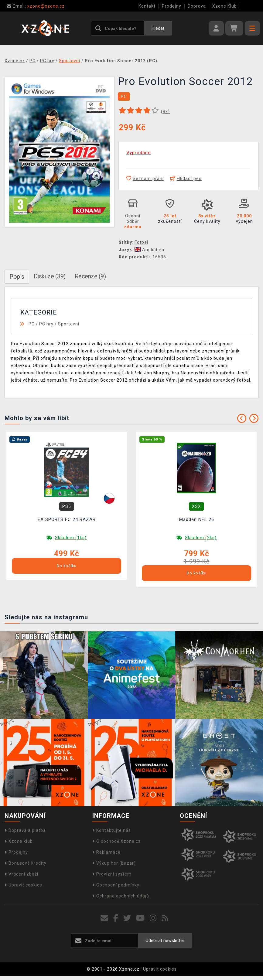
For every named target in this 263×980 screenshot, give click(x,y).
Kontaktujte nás (112, 830)
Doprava (197, 6)
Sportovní (69, 324)
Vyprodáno (139, 153)
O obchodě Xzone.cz (117, 841)
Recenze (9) (90, 276)
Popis (17, 277)
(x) (165, 111)
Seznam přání (145, 179)
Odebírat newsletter (165, 941)
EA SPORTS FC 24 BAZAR (67, 519)
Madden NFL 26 (197, 519)
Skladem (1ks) (71, 538)
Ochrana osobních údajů (121, 896)
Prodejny (172, 6)
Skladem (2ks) (201, 538)
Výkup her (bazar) (114, 863)
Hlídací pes (186, 179)
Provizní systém (112, 874)
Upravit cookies (23, 885)
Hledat (158, 28)
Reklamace (106, 852)
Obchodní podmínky (116, 885)
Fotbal (141, 242)
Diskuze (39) (50, 276)
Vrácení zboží (21, 874)
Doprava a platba (25, 830)
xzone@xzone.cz (36, 6)
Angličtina (149, 250)
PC (32, 324)
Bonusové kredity (26, 863)
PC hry (46, 324)
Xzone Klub (225, 6)
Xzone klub (19, 841)
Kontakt (147, 6)
